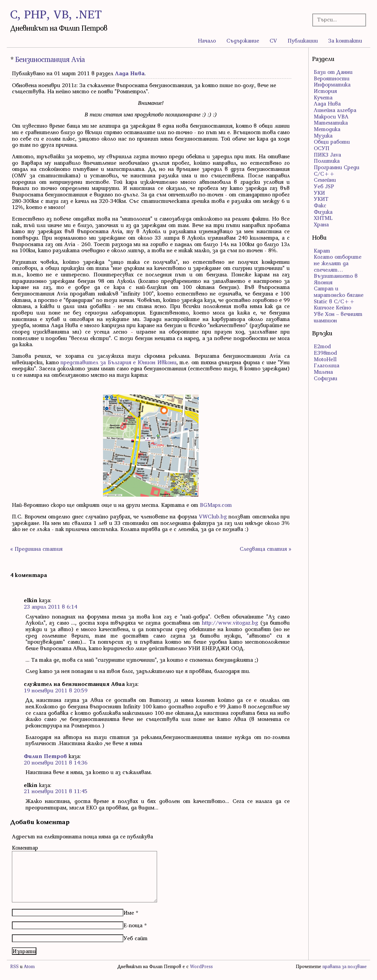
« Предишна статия (36, 549)
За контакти (345, 41)
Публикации (303, 41)
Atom (29, 967)
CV (273, 41)
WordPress (201, 967)
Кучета (323, 97)
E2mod (322, 346)
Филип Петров (45, 756)
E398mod (325, 353)
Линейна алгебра (335, 110)
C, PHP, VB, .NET (56, 14)
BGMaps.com (216, 505)
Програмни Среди (337, 167)
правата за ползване (345, 967)
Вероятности (332, 78)
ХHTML (323, 218)
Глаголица (327, 365)
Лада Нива (130, 73)
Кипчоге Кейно (332, 307)
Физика (323, 212)
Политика (327, 161)
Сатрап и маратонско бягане (339, 292)
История (325, 91)
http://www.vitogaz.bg (230, 623)
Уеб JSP (324, 186)
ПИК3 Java (327, 155)
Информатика (332, 84)
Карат (322, 251)
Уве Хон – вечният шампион (338, 317)
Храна (321, 224)
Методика (327, 129)
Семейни (325, 180)
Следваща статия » (265, 549)
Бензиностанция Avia (50, 59)
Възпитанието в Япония (336, 279)
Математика (331, 123)
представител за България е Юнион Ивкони (118, 362)
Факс (320, 205)
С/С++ (324, 174)
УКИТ (321, 199)
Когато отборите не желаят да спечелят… (338, 263)
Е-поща (133, 925)
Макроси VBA (331, 116)
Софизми (325, 378)
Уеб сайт (135, 938)
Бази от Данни (333, 72)
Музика (323, 135)
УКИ (319, 193)
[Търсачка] (337, 20)
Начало (207, 41)
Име (129, 913)
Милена (323, 372)
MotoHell (325, 359)
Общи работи (332, 142)
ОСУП (322, 148)
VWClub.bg (213, 516)
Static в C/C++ (334, 301)
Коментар (25, 848)
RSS (14, 967)
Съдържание (243, 41)
